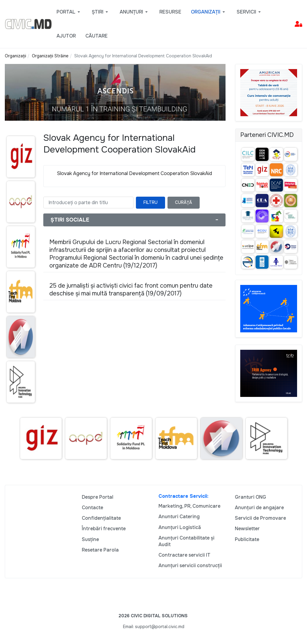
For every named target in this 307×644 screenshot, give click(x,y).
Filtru (150, 202)
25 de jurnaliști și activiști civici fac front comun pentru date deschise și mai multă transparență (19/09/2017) (131, 290)
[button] (69, 12)
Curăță (184, 202)
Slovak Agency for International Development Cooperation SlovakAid (134, 173)
